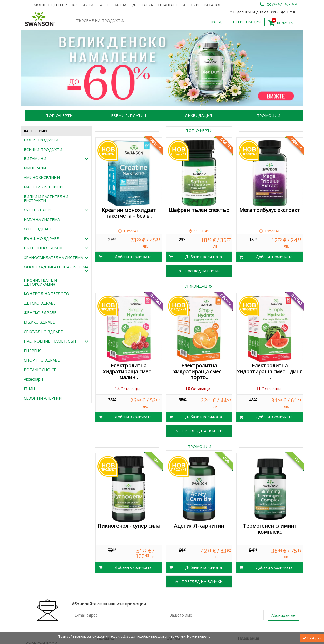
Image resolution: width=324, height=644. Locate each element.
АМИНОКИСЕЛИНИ (42, 177)
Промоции (268, 115)
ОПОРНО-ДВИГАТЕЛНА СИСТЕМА (56, 269)
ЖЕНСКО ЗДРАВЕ (40, 312)
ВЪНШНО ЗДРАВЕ (56, 238)
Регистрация (247, 22)
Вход (216, 22)
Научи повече (199, 636)
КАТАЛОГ (212, 5)
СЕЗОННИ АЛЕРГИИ (43, 398)
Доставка (143, 5)
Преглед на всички (199, 271)
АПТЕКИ (191, 5)
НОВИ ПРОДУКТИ (41, 140)
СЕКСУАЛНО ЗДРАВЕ (43, 332)
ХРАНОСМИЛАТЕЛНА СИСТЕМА (56, 257)
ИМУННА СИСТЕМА (42, 219)
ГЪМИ (29, 389)
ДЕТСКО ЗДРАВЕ (40, 303)
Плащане (168, 5)
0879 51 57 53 (279, 4)
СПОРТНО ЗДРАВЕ (42, 360)
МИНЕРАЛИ (35, 168)
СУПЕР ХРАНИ (56, 210)
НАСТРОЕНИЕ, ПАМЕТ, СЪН (56, 341)
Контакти (83, 5)
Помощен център (47, 5)
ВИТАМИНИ (56, 158)
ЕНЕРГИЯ (33, 351)
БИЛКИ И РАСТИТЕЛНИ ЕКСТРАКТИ (46, 198)
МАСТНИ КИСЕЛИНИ (43, 187)
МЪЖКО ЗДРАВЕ (39, 322)
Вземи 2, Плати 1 (129, 115)
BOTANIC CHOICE (40, 370)
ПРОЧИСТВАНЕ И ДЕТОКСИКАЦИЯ (40, 282)
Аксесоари (33, 379)
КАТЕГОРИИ (35, 131)
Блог (104, 5)
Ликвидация (199, 115)
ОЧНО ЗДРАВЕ (38, 229)
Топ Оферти (59, 115)
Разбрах (312, 638)
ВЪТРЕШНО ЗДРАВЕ (56, 248)
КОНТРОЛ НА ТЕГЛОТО (47, 293)
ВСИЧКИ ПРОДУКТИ (43, 149)
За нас (121, 5)
